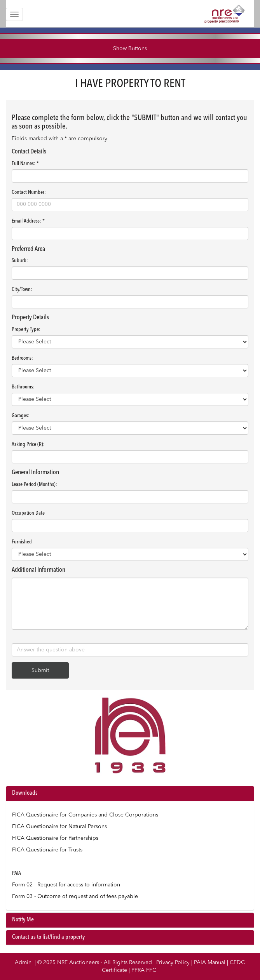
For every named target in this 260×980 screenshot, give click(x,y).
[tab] (130, 794)
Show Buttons (130, 49)
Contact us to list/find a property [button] (48, 937)
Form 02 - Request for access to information (66, 885)
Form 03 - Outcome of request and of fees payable (75, 896)
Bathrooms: (23, 387)
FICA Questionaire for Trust (46, 850)
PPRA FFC (144, 970)
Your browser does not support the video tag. (130, 737)
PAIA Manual (210, 963)
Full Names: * (25, 164)
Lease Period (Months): (34, 484)
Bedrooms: (22, 358)
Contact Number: (29, 192)
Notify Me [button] (23, 920)
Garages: (21, 416)
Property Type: (26, 329)
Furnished (22, 542)
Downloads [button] (25, 793)
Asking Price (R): (28, 444)
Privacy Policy (173, 963)
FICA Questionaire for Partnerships (55, 838)
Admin (23, 963)
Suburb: (20, 261)
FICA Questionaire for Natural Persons (59, 827)
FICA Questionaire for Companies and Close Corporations (85, 815)
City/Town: (22, 289)
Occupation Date (28, 513)
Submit (40, 670)
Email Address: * (28, 221)
